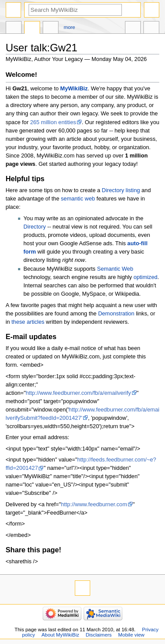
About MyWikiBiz (60, 635)
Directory (35, 227)
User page (14, 29)
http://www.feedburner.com (94, 504)
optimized (145, 277)
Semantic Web (115, 269)
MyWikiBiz (74, 89)
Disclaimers (99, 635)
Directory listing (121, 190)
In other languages (133, 29)
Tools (151, 29)
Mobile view (132, 635)
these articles (28, 322)
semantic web (78, 199)
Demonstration (116, 314)
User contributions (51, 29)
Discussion (32, 29)
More (70, 27)
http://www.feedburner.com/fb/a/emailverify (78, 393)
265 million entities (53, 122)
